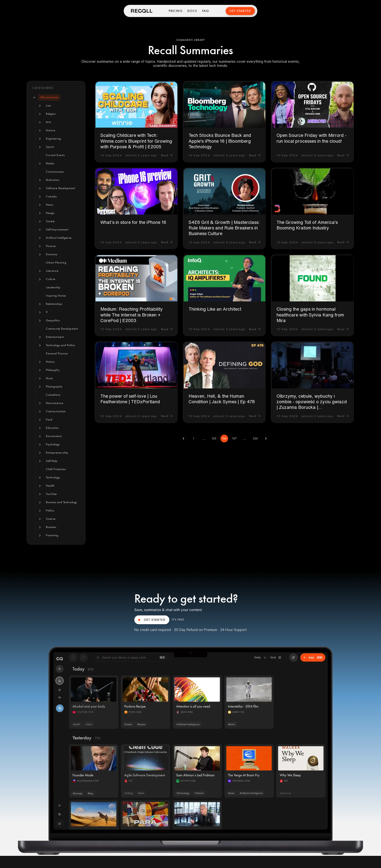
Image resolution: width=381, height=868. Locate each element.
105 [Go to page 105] (214, 438)
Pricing (175, 11)
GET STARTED (152, 620)
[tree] (56, 316)
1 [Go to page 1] (194, 438)
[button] (49, 97)
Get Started (240, 11)
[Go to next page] (266, 438)
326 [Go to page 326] (255, 438)
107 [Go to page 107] (234, 438)
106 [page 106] (224, 438)
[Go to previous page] (183, 438)
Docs (192, 11)
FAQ (206, 11)
